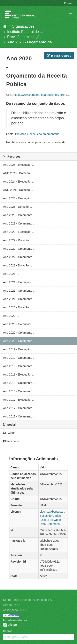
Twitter (9, 433)
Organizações (23, 26)
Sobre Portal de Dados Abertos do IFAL (28, 600)
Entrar (68, 3)
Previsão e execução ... (26, 37)
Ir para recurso (59, 56)
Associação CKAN (15, 610)
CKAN (10, 625)
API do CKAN (12, 605)
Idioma (8, 631)
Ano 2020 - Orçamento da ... (32, 42)
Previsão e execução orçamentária (37, 134)
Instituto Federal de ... (25, 32)
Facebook (11, 441)
